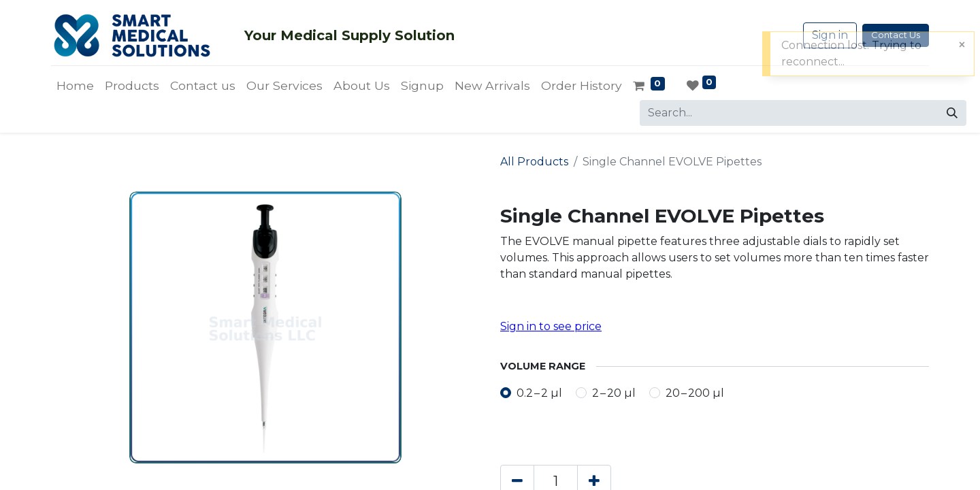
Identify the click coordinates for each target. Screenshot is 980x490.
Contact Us (896, 35)
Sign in (830, 35)
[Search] (952, 113)
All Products (534, 162)
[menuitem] (75, 86)
